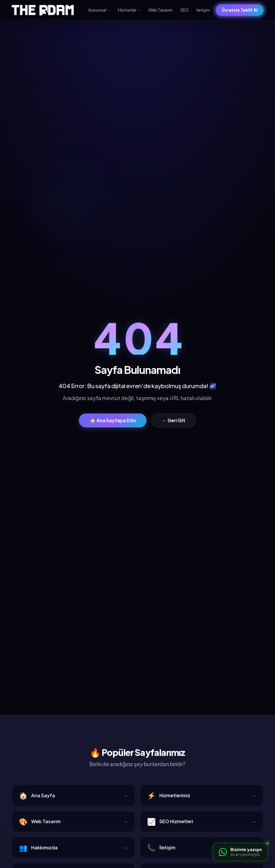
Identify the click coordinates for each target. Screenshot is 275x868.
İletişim (203, 10)
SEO (185, 10)
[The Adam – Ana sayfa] (43, 10)
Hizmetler (130, 10)
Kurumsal (100, 10)
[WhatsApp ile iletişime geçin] (240, 852)
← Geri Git (173, 420)
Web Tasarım (161, 10)
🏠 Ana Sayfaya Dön (113, 420)
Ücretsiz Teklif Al (240, 10)
